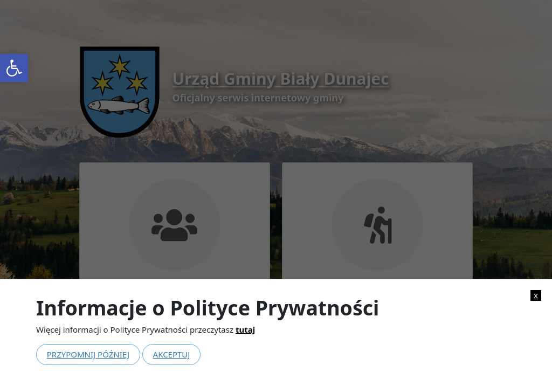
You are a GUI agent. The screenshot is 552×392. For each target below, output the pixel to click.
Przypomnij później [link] (88, 354)
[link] (14, 68)
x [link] (536, 295)
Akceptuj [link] (172, 354)
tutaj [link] (245, 329)
